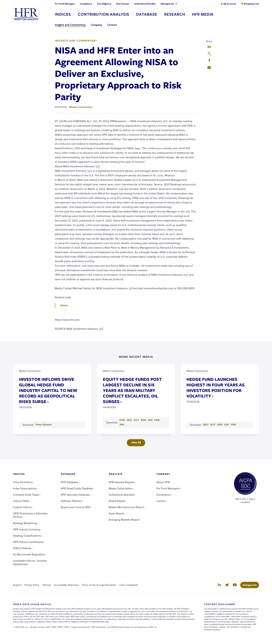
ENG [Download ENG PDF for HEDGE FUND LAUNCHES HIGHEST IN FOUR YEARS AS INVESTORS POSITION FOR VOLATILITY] (220, 425)
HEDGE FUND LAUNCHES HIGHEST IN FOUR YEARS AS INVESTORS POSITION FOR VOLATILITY (216, 387)
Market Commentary (81, 107)
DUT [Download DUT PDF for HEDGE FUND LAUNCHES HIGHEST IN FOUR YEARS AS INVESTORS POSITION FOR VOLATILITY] (213, 425)
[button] (209, 47)
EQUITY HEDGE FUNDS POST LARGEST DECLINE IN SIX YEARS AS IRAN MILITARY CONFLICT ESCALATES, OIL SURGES (132, 390)
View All (136, 442)
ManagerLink (251, 585)
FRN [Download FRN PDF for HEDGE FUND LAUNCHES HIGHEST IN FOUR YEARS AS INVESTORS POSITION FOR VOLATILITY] (233, 425)
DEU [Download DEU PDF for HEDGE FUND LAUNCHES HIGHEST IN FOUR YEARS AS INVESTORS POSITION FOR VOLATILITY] (206, 425)
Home (64, 305)
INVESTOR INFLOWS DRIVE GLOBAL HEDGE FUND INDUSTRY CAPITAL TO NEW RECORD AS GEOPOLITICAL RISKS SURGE (48, 390)
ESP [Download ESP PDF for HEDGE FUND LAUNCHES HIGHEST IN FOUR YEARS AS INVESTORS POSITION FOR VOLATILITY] (227, 425)
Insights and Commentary (76, 41)
